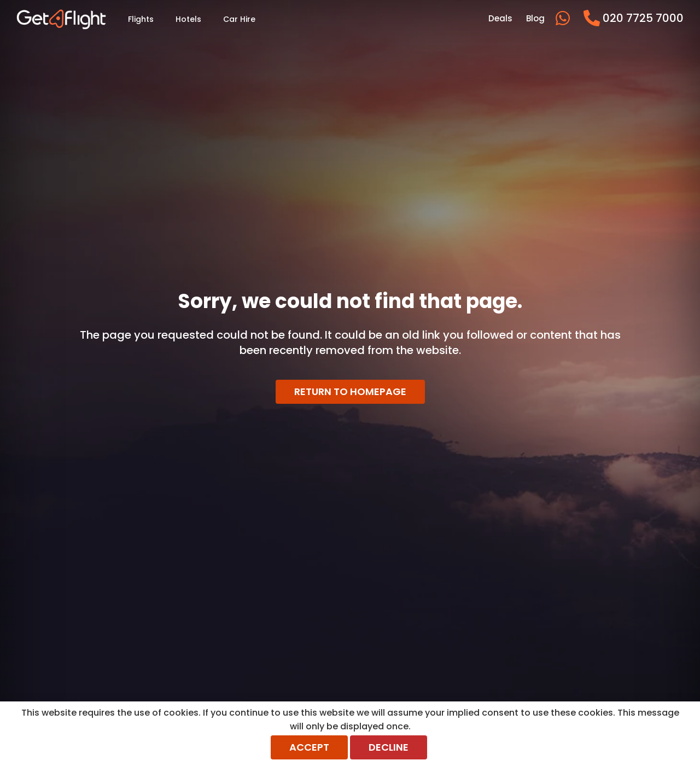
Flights (141, 19)
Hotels (188, 19)
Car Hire (239, 19)
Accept (309, 747)
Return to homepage (350, 391)
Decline (389, 747)
